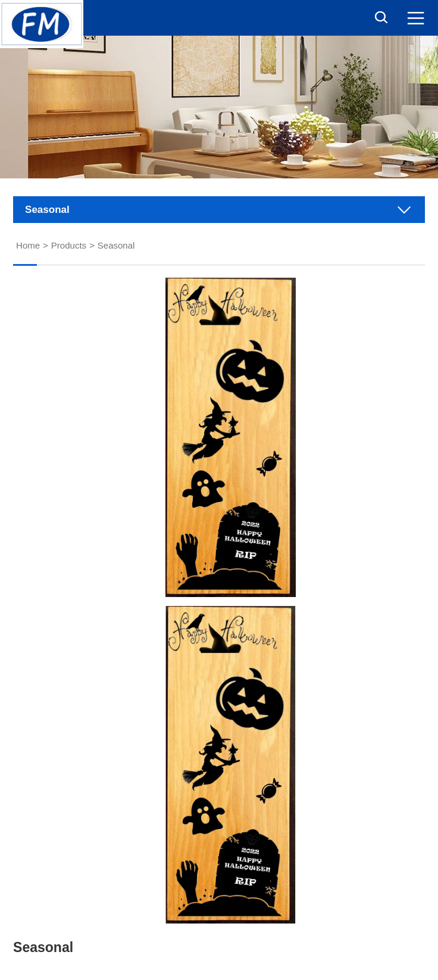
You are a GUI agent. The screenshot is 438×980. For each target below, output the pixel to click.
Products (69, 245)
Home (28, 245)
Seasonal (116, 245)
